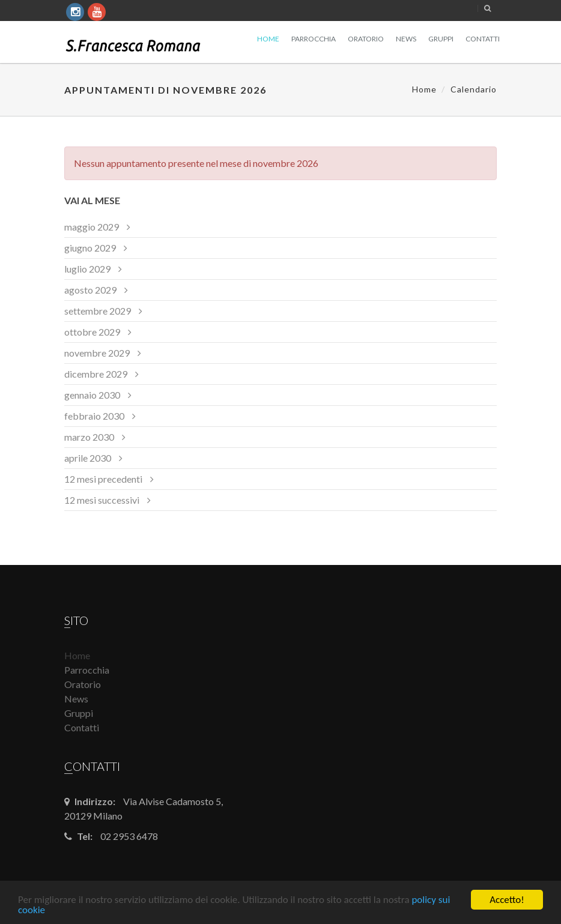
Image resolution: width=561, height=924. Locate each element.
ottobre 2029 (92, 332)
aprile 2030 (88, 458)
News (406, 39)
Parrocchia (314, 39)
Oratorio (366, 39)
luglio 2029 (87, 269)
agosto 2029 (90, 290)
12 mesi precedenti (103, 479)
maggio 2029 (92, 227)
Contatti (483, 39)
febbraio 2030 (94, 416)
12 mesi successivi (102, 500)
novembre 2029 (97, 353)
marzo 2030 (89, 437)
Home (268, 39)
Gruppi (441, 39)
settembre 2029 (98, 311)
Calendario (474, 89)
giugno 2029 (90, 248)
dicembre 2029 (96, 374)
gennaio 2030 (92, 395)
